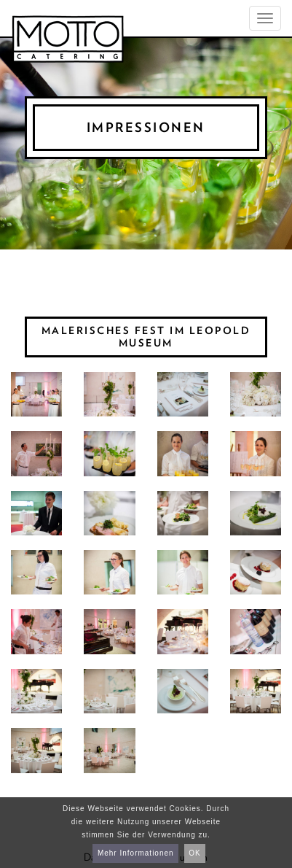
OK (194, 853)
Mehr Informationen (136, 853)
